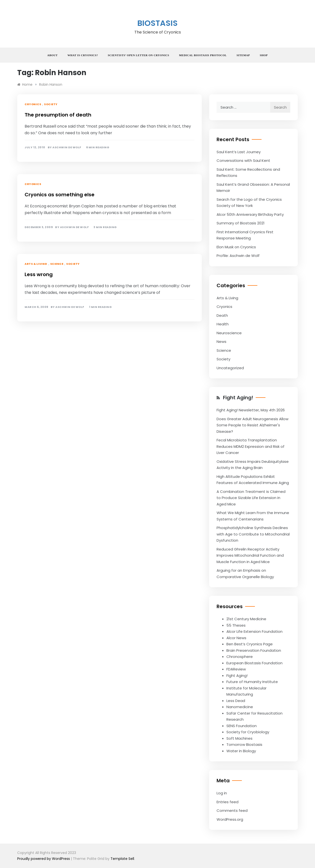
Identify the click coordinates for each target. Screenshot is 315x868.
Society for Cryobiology (248, 732)
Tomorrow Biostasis (244, 744)
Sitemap (243, 55)
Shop (264, 55)
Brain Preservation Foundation (254, 650)
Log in (222, 793)
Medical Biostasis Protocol (203, 55)
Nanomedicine (240, 707)
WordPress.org (230, 819)
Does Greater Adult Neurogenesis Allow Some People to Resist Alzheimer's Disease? (252, 425)
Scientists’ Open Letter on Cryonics (139, 55)
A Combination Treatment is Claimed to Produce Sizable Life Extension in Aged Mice (251, 498)
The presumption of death (58, 115)
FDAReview (236, 669)
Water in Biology (241, 751)
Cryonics (33, 104)
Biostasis (157, 23)
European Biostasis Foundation (254, 663)
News (221, 342)
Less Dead (236, 701)
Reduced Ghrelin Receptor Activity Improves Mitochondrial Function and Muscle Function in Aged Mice (250, 555)
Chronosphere (240, 657)
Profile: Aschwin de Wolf (238, 256)
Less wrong (39, 274)
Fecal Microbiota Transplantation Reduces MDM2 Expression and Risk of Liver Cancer (251, 446)
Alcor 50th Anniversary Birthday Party (250, 214)
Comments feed (232, 810)
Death (222, 315)
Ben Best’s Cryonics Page (250, 644)
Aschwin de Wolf (67, 147)
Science (57, 264)
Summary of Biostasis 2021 (241, 223)
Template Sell (122, 859)
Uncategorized (230, 368)
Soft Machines (239, 738)
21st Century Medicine (246, 619)
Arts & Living (36, 264)
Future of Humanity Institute (252, 682)
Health (223, 324)
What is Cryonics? (83, 55)
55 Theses (236, 625)
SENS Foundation (242, 726)
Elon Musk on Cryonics (236, 247)
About (52, 55)
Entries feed (228, 802)
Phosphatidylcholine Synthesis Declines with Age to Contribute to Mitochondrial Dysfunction (253, 534)
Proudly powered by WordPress (44, 859)
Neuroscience (229, 333)
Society (51, 104)
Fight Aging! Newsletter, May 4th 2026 (251, 410)
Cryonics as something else (60, 195)
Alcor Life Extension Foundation (254, 631)
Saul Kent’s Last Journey (239, 152)
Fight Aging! (238, 398)
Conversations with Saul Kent (243, 160)
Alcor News (236, 638)
